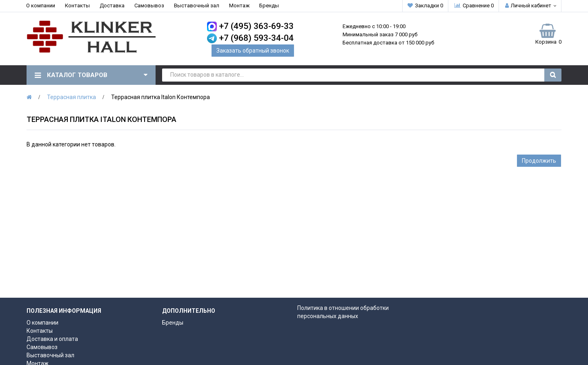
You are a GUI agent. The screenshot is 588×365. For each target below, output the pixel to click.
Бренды (269, 6)
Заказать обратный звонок (253, 51)
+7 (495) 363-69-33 (256, 26)
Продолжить (539, 161)
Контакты (77, 6)
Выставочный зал (197, 6)
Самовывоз (149, 6)
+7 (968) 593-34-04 (256, 38)
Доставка (112, 6)
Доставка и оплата (52, 339)
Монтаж (239, 6)
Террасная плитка (71, 97)
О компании (41, 6)
